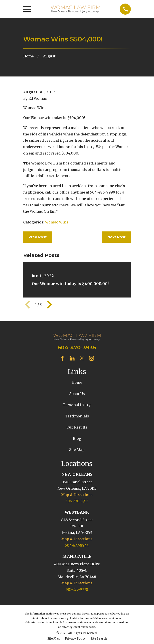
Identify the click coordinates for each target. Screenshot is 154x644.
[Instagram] (91, 358)
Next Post (116, 237)
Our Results (77, 427)
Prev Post (38, 237)
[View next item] (49, 305)
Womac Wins (57, 222)
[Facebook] (62, 358)
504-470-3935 (77, 347)
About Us (77, 394)
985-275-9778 (77, 589)
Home (77, 382)
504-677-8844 (77, 545)
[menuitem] (54, 639)
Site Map (77, 450)
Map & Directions (77, 495)
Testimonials (77, 416)
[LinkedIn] (72, 358)
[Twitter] (82, 358)
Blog (77, 438)
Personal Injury (77, 405)
